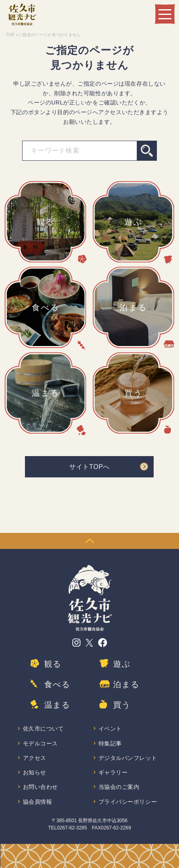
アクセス (35, 758)
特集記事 (110, 743)
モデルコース (40, 743)
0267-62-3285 (72, 828)
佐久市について (43, 729)
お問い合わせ (40, 787)
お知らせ (35, 772)
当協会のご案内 (119, 787)
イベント (110, 729)
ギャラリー (113, 772)
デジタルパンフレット (128, 758)
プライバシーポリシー (128, 802)
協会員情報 (38, 802)
